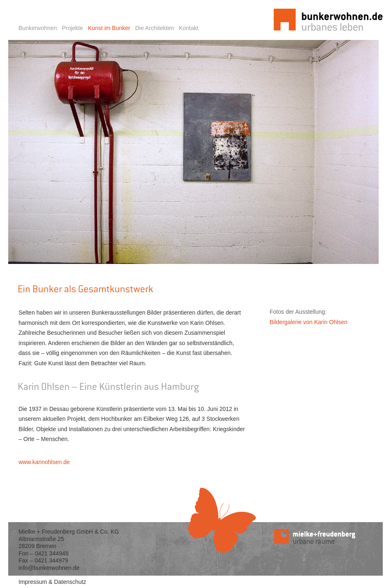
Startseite (273, 4)
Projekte (72, 28)
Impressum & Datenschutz (52, 582)
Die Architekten (154, 28)
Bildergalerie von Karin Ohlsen (308, 322)
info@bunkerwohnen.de (49, 568)
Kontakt (189, 28)
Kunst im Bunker (109, 28)
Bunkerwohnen (38, 28)
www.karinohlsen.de (44, 462)
